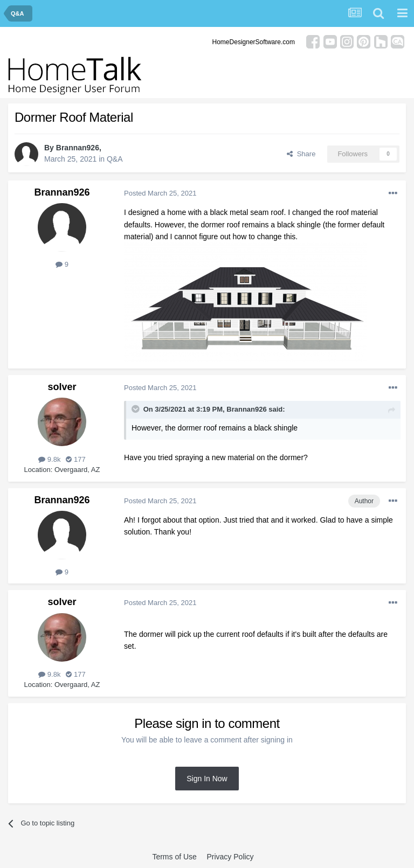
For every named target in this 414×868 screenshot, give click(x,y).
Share (301, 154)
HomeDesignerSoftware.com (254, 42)
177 (75, 459)
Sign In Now (207, 779)
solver (62, 387)
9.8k (49, 459)
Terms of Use (174, 857)
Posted (160, 193)
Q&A (115, 159)
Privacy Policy (230, 857)
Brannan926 (78, 148)
